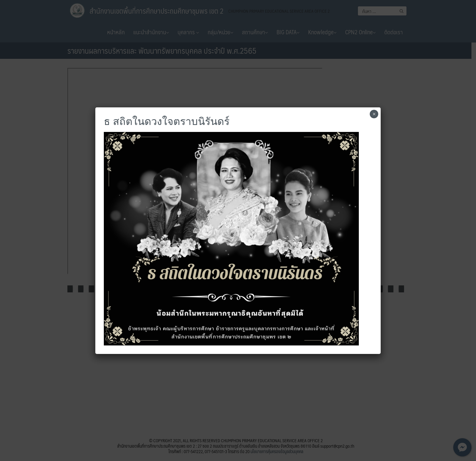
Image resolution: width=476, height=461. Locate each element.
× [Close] (374, 114)
